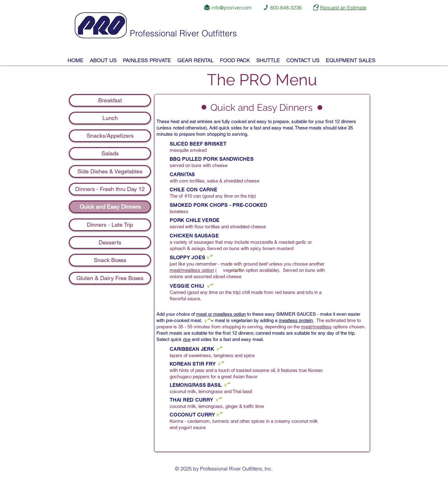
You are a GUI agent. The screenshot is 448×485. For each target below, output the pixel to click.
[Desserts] (110, 242)
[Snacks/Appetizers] (110, 136)
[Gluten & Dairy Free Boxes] (110, 278)
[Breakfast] (110, 100)
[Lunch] (110, 118)
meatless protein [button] (296, 320)
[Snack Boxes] (110, 260)
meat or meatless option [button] (221, 314)
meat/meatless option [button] (192, 270)
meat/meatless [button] (316, 327)
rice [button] (187, 339)
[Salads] (110, 153)
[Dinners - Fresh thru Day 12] (110, 189)
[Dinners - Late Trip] (110, 225)
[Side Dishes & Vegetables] (110, 171)
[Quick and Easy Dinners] (110, 207)
